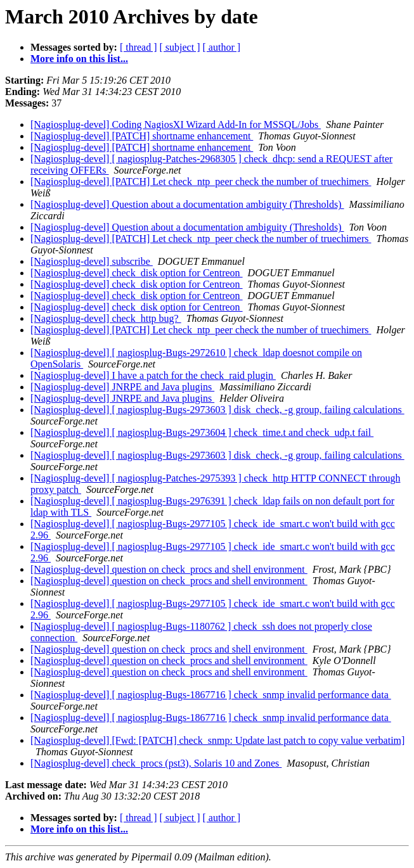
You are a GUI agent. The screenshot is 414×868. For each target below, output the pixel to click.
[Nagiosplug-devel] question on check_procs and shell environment (169, 569)
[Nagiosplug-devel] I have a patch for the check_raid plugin (153, 375)
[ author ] (222, 47)
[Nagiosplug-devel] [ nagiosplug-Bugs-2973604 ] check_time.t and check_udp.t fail (202, 432)
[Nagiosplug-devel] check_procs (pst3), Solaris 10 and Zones (156, 763)
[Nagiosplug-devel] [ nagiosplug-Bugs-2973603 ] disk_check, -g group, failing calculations (217, 410)
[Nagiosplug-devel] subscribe (92, 261)
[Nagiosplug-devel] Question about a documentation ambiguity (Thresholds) (187, 204)
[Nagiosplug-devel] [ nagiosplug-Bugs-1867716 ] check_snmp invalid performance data (211, 695)
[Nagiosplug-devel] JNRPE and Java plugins (122, 387)
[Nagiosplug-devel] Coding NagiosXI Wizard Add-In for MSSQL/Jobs (176, 124)
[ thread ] (139, 47)
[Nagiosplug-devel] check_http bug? (106, 318)
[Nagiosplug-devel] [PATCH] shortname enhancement (142, 136)
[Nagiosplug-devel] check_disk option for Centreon (137, 273)
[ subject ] (180, 47)
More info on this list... (79, 59)
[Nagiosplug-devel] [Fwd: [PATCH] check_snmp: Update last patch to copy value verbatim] (217, 740)
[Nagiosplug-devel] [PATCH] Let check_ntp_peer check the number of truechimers (201, 182)
